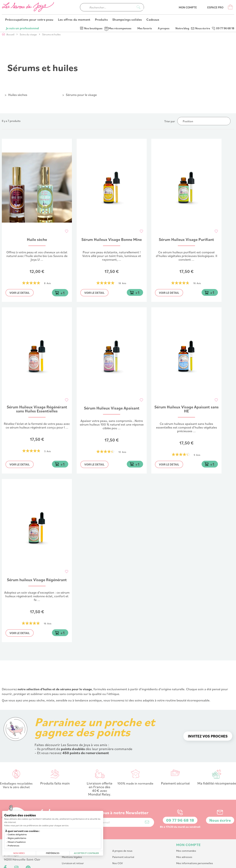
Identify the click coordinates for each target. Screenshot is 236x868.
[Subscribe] (147, 797)
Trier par (170, 121)
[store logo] (28, 15)
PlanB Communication (182, 863)
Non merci (19, 853)
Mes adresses (184, 832)
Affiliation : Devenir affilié (127, 845)
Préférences (53, 853)
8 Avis (47, 283)
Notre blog (182, 4)
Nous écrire (203, 4)
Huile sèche (37, 240)
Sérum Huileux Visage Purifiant (186, 240)
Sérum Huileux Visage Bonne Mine (112, 240)
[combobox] (112, 15)
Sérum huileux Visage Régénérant (37, 580)
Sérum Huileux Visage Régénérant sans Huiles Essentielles (37, 409)
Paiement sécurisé (123, 832)
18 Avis (122, 283)
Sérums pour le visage (81, 95)
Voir (20, 293)
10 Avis (122, 452)
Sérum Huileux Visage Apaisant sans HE (187, 409)
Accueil (11, 34)
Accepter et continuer (86, 853)
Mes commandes (186, 826)
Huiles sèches (18, 95)
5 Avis (48, 451)
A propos (164, 4)
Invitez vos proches (208, 711)
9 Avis (197, 455)
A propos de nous (122, 826)
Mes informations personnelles (195, 839)
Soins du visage (29, 34)
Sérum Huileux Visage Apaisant (112, 408)
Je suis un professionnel (23, 4)
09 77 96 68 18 (225, 4)
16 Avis (197, 283)
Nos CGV (118, 839)
